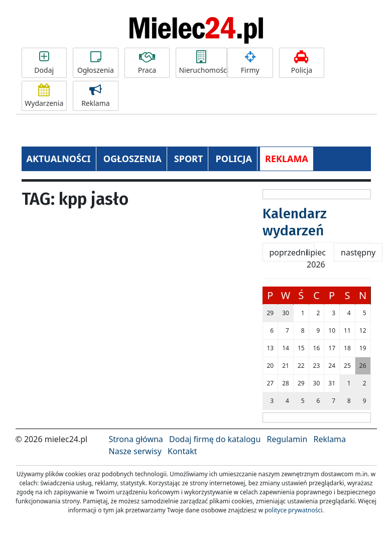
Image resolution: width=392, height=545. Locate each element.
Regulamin (287, 439)
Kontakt (182, 451)
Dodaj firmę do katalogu (215, 439)
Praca (147, 63)
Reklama (95, 96)
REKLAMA (287, 159)
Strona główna (136, 439)
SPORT (189, 159)
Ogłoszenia (95, 63)
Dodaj (44, 63)
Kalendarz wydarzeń (295, 222)
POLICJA (233, 159)
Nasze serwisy (135, 451)
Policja (302, 63)
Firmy (250, 63)
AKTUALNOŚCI (59, 159)
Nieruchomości (203, 63)
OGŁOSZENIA (133, 159)
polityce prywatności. (294, 510)
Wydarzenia (44, 96)
